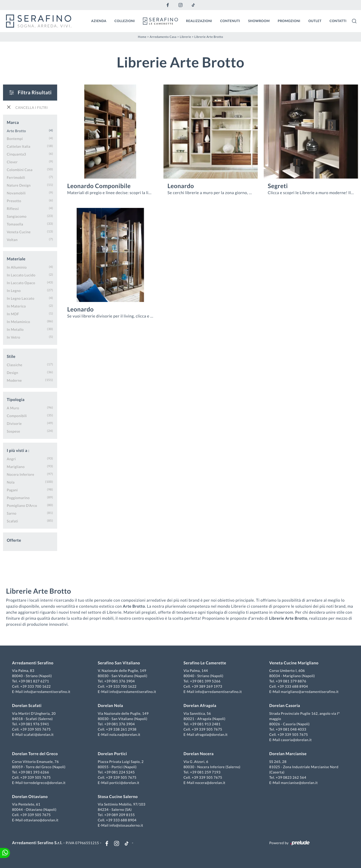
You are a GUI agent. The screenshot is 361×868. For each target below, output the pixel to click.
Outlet (315, 21)
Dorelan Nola (110, 706)
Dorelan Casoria (285, 706)
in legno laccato (21, 298)
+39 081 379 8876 (291, 681)
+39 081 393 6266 (34, 772)
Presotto (14, 201)
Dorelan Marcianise (288, 754)
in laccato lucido (21, 275)
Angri (11, 459)
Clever (12, 162)
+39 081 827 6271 (34, 681)
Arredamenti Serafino (33, 663)
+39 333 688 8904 (293, 686)
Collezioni (125, 21)
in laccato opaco (21, 283)
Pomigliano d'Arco (22, 505)
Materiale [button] (16, 259)
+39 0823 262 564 (291, 777)
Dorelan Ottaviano (30, 797)
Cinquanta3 (16, 154)
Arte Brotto (16, 131)
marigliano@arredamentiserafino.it (310, 692)
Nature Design (19, 185)
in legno (14, 291)
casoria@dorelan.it (296, 740)
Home (142, 37)
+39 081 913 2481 (205, 724)
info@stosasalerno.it (126, 825)
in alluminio (17, 267)
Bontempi (15, 139)
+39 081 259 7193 (205, 772)
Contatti (338, 21)
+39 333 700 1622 (36, 686)
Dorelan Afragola (200, 706)
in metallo (15, 329)
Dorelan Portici (112, 754)
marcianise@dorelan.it (299, 783)
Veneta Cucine (19, 232)
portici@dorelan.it (124, 783)
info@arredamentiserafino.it (47, 692)
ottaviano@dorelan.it (41, 820)
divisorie (14, 423)
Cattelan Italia (19, 146)
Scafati (12, 521)
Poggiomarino (18, 498)
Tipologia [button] (16, 400)
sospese (13, 431)
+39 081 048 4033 (291, 729)
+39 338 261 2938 (121, 729)
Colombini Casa (20, 170)
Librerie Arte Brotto (209, 37)
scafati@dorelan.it (39, 734)
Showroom (259, 21)
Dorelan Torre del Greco (35, 754)
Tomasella (15, 224)
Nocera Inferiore (21, 474)
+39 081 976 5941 (34, 724)
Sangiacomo (17, 216)
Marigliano (16, 467)
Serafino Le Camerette (205, 663)
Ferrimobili (16, 177)
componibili (17, 416)
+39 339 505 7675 (36, 729)
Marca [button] (13, 123)
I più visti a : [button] (18, 451)
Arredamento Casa (163, 37)
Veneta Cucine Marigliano (294, 663)
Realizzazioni (199, 21)
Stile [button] (11, 357)
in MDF (13, 314)
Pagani (12, 490)
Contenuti (230, 21)
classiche (15, 365)
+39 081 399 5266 (205, 681)
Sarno (12, 513)
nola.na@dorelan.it (125, 734)
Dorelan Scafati (27, 706)
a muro (13, 408)
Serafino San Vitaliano (119, 663)
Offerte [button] (14, 540)
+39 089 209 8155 (120, 815)
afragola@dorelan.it (211, 734)
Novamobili (16, 193)
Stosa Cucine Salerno (118, 797)
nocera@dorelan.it (210, 783)
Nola (11, 482)
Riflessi (13, 209)
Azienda (99, 21)
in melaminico (18, 322)
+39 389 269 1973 (207, 686)
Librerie (185, 37)
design (12, 373)
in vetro (13, 337)
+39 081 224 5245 (120, 772)
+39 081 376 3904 (120, 681)
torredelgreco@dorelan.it (44, 783)
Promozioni (289, 21)
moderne (14, 380)
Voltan (12, 240)
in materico (16, 306)
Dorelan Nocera (199, 754)
